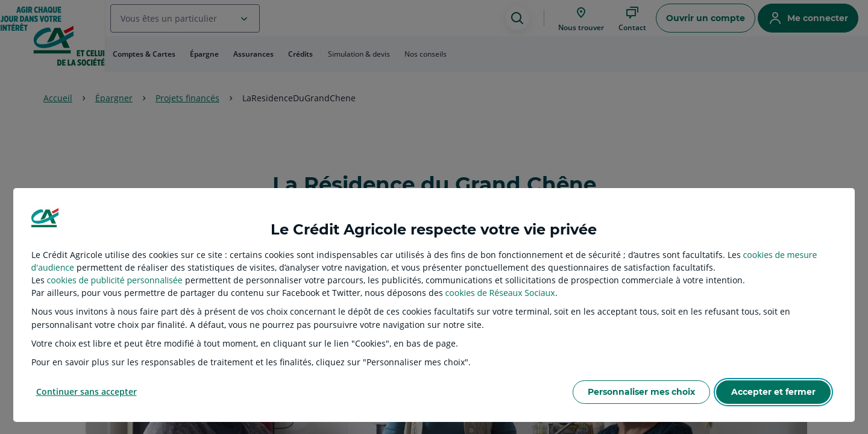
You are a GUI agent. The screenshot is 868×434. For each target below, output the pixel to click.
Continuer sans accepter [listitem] (86, 392)
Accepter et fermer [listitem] (773, 392)
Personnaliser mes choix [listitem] (641, 392)
